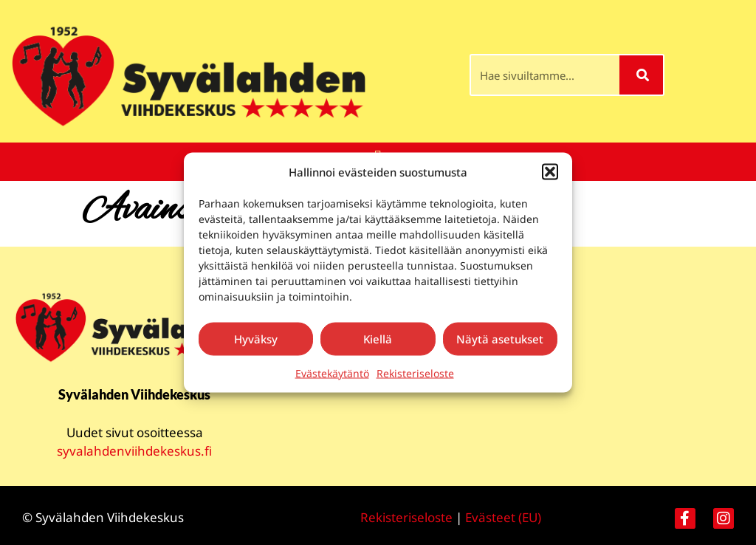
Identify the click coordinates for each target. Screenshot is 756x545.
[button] (550, 172)
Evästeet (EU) (503, 517)
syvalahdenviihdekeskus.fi (134, 451)
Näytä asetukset (500, 339)
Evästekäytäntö (332, 373)
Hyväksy (256, 339)
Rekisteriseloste (415, 373)
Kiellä (378, 339)
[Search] (641, 75)
